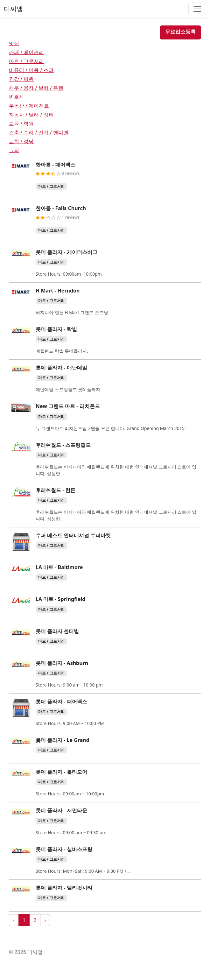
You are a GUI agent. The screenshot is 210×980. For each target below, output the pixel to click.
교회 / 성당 (21, 141)
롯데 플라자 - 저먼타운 (61, 810)
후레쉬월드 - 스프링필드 (63, 445)
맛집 (14, 43)
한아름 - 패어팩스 (56, 165)
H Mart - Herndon (58, 291)
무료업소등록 (180, 32)
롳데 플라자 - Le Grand (63, 740)
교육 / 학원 (21, 123)
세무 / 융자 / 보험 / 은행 (36, 88)
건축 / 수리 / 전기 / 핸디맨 (39, 132)
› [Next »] (45, 920)
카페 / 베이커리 (26, 52)
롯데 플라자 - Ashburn (62, 663)
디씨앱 (13, 9)
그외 (14, 150)
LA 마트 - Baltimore (59, 567)
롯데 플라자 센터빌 (57, 631)
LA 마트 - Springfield (60, 599)
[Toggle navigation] (197, 9)
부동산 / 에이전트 (29, 106)
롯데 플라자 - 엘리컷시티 (64, 888)
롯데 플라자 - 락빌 (56, 329)
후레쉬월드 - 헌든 (56, 490)
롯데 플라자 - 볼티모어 (61, 772)
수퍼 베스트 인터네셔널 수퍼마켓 (73, 535)
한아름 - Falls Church (61, 208)
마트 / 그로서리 (26, 61)
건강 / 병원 (21, 79)
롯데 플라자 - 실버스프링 (64, 849)
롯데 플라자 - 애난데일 (61, 368)
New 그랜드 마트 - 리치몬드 (68, 406)
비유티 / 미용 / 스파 (31, 70)
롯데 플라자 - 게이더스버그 (66, 252)
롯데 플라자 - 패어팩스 (61, 702)
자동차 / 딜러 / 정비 (31, 115)
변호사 (17, 97)
